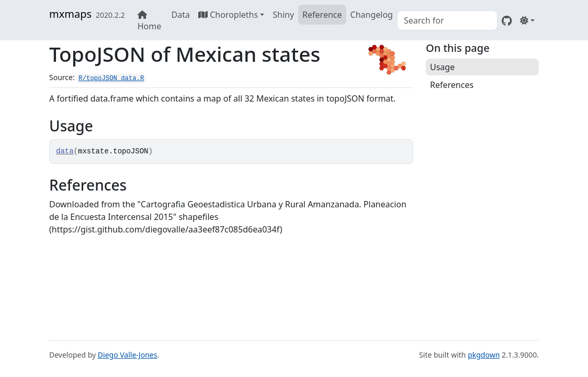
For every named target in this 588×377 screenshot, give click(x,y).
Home (150, 21)
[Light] (527, 20)
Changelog (372, 15)
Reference (322, 15)
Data (181, 15)
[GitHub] (507, 20)
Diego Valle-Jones (128, 355)
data (65, 151)
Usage (442, 67)
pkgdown (484, 355)
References (452, 85)
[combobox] (447, 20)
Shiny (283, 15)
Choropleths (228, 15)
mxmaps (70, 14)
